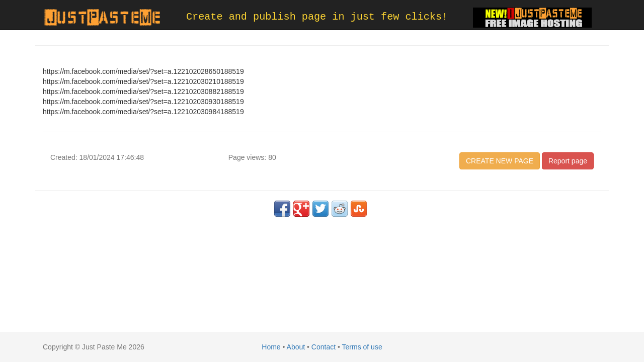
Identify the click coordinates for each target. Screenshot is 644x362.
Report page (568, 161)
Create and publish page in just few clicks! (317, 17)
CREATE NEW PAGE (500, 161)
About (296, 347)
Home (271, 347)
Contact (324, 347)
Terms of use (362, 347)
